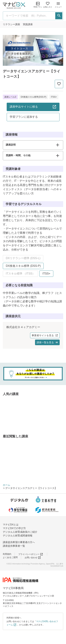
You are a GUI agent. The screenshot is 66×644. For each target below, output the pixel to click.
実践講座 (28, 24)
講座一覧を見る (47, 342)
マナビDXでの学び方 (14, 528)
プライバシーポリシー (31, 554)
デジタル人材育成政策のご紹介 (20, 532)
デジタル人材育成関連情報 (18, 536)
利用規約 (7, 554)
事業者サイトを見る (45, 335)
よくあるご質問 (10, 557)
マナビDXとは (11, 525)
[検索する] (59, 16)
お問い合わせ (33, 558)
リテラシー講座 (11, 24)
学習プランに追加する (24, 117)
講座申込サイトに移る (33, 107)
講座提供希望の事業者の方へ (19, 542)
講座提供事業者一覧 (14, 546)
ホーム (7, 485)
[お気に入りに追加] (59, 84)
